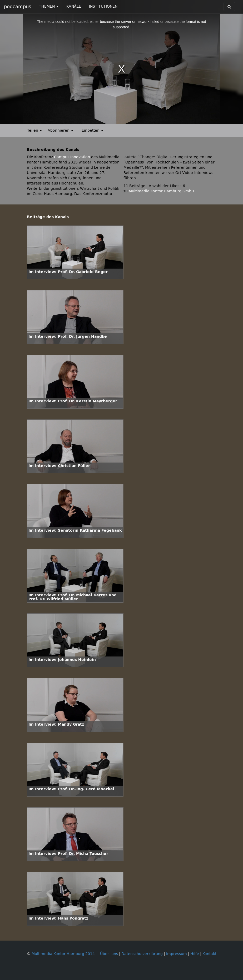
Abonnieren (60, 130)
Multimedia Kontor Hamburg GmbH (162, 191)
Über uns (109, 954)
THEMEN (49, 6)
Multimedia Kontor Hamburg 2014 (63, 954)
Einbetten (92, 130)
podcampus (18, 7)
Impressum (177, 954)
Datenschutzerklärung (142, 954)
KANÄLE (74, 6)
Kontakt (209, 954)
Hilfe (195, 954)
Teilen (34, 130)
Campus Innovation (72, 157)
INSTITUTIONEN (103, 6)
